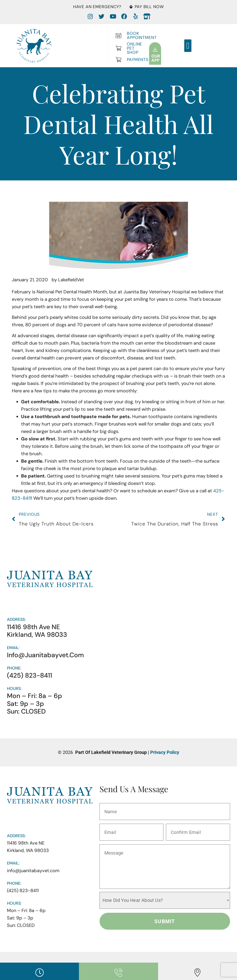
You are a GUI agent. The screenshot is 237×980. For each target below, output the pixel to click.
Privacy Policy (165, 752)
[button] (188, 46)
